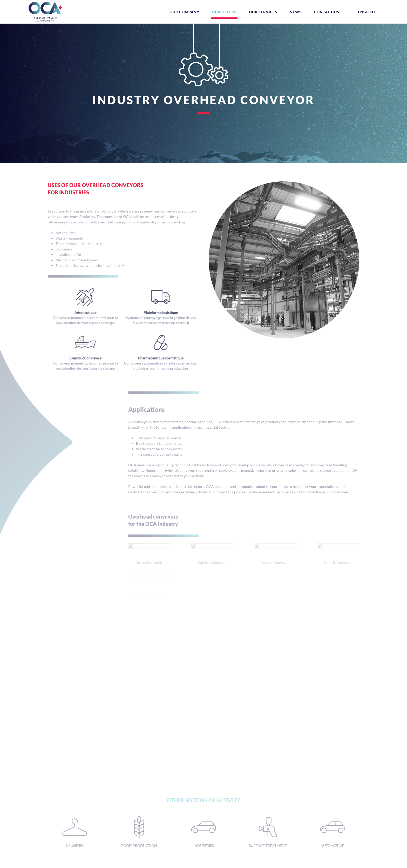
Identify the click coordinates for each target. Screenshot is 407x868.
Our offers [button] (224, 12)
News (296, 12)
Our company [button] (184, 12)
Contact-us (327, 12)
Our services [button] (263, 12)
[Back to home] (45, 12)
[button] (363, 12)
